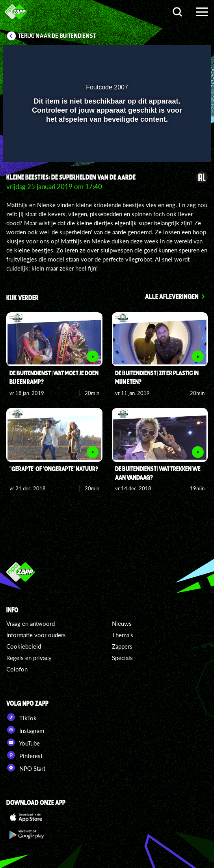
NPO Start (26, 768)
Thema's (123, 635)
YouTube (23, 742)
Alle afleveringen (172, 296)
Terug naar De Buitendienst (57, 36)
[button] (184, 56)
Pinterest (24, 755)
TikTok (21, 717)
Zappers (122, 646)
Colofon (17, 669)
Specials (122, 658)
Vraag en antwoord (31, 623)
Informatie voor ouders (36, 635)
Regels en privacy (29, 658)
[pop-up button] (169, 56)
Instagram (25, 730)
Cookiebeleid (24, 646)
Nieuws (122, 623)
